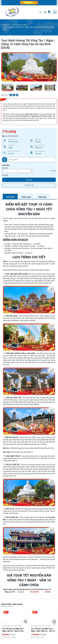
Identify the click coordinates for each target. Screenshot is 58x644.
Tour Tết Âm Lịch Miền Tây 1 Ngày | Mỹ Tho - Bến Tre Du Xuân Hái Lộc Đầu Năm (13, 630)
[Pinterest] (14, 95)
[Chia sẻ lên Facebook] (11, 95)
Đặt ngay (29, 180)
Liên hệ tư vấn (29, 185)
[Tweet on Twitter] (17, 95)
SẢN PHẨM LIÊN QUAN (12, 604)
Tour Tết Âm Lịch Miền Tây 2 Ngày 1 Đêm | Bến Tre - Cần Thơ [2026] (43, 630)
